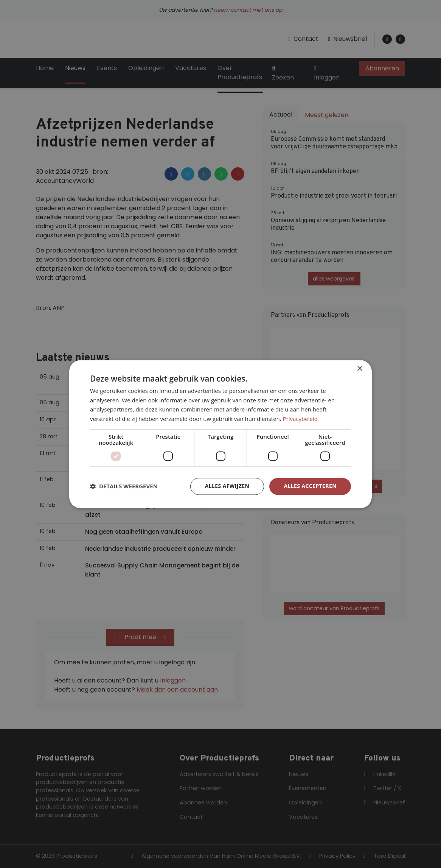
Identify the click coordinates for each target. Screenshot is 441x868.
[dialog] (220, 434)
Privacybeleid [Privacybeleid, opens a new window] (300, 419)
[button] (124, 486)
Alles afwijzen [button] (227, 486)
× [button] (359, 369)
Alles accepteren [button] (310, 486)
